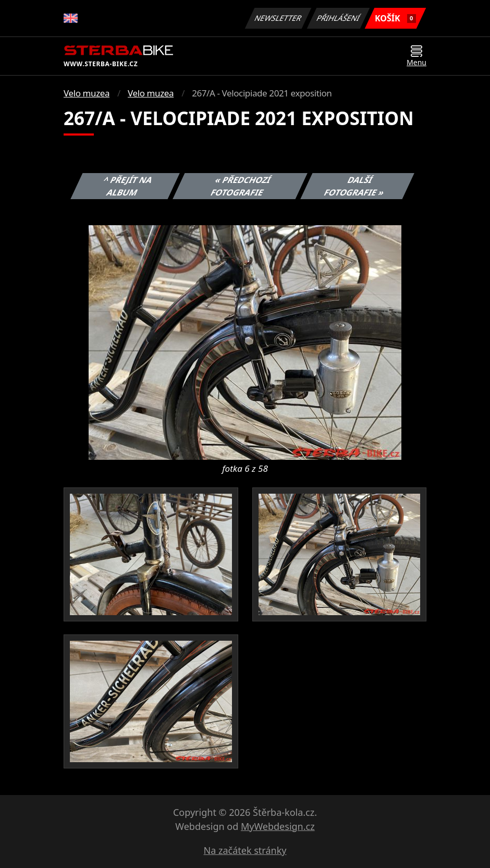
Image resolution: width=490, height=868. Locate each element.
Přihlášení (338, 18)
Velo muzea (87, 93)
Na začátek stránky (245, 850)
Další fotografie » (354, 186)
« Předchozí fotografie (241, 186)
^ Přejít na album (128, 186)
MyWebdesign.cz (278, 826)
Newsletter (278, 18)
